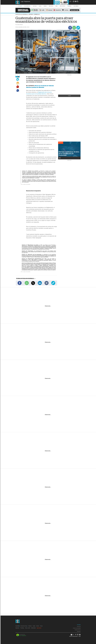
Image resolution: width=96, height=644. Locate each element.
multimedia (76, 6)
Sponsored (39, 628)
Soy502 (20, 6)
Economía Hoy (27, 6)
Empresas (37, 14)
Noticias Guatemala (22, 14)
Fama (56, 6)
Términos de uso (78, 630)
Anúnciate (79, 625)
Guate (40, 6)
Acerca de (79, 626)
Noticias (35, 6)
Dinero (45, 6)
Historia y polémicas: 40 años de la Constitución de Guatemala (69, 154)
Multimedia (33, 628)
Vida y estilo (62, 6)
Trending (69, 6)
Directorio (79, 632)
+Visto (69, 96)
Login (22, 2)
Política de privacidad (77, 628)
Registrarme (27, 2)
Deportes (51, 6)
